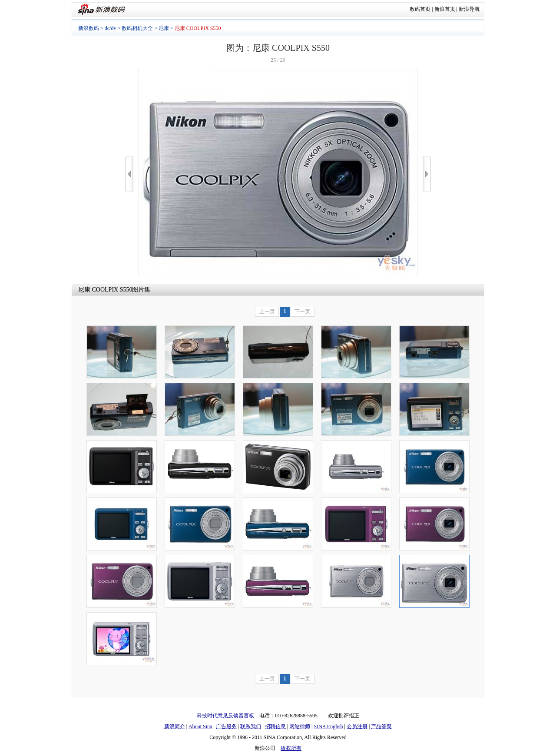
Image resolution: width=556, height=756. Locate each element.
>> (426, 174)
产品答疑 (381, 726)
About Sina (200, 726)
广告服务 (226, 726)
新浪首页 (445, 9)
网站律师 (300, 726)
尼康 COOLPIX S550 (105, 290)
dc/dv (111, 28)
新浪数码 (89, 28)
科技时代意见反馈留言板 (225, 716)
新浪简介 (175, 726)
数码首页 (420, 9)
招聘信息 (275, 726)
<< (130, 174)
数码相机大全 (137, 28)
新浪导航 (469, 9)
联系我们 (251, 726)
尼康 (164, 28)
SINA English (328, 726)
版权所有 (291, 748)
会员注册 (357, 726)
